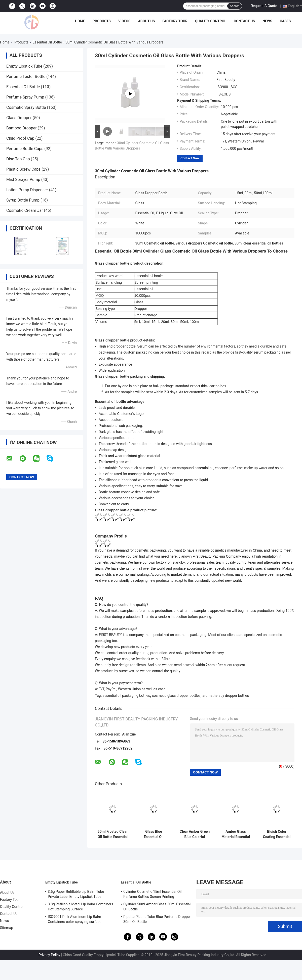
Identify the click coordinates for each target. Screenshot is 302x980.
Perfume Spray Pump (25, 97)
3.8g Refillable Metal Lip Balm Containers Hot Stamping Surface (81, 907)
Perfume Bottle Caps (25, 149)
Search (235, 6)
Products (102, 21)
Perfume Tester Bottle (26, 77)
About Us (146, 21)
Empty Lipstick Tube (24, 66)
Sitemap (7, 928)
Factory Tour (175, 21)
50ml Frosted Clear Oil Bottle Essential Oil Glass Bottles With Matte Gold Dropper (113, 834)
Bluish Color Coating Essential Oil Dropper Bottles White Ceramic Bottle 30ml (277, 834)
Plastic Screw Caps (23, 169)
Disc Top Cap (18, 159)
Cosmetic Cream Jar (25, 210)
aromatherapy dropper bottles (226, 696)
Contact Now (190, 158)
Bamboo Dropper (22, 128)
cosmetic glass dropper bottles (176, 696)
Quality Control (211, 21)
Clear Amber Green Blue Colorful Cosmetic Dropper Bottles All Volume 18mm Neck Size (195, 834)
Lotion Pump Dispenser (27, 190)
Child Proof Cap (20, 138)
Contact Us (244, 21)
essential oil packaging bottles (126, 696)
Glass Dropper (19, 118)
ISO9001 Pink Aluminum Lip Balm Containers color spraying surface (74, 919)
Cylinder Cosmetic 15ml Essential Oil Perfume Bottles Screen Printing (153, 894)
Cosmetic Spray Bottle (26, 107)
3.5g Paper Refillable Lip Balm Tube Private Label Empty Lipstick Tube (76, 894)
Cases (285, 21)
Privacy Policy (49, 955)
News (267, 21)
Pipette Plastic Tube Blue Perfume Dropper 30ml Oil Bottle (157, 919)
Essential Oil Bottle (47, 42)
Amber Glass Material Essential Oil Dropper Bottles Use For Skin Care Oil (236, 834)
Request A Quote (264, 6)
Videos (124, 21)
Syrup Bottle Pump (23, 200)
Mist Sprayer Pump (23, 180)
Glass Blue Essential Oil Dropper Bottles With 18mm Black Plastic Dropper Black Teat (154, 834)
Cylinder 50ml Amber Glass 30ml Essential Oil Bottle (157, 907)
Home (80, 21)
